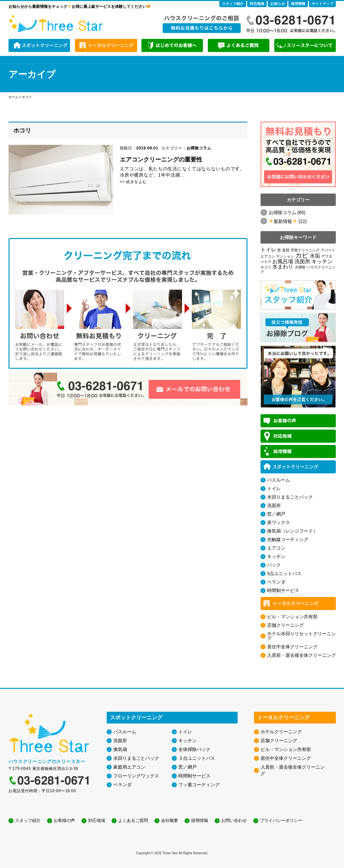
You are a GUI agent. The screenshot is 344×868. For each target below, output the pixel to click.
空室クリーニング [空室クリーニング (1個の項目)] (305, 250)
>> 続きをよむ (133, 182)
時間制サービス (283, 590)
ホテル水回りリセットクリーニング (301, 636)
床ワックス (279, 522)
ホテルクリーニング (281, 732)
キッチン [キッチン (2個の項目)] (322, 261)
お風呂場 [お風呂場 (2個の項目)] (283, 261)
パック (274, 565)
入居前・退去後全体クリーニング (301, 655)
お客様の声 (64, 820)
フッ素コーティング (199, 785)
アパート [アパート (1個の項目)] (328, 250)
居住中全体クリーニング (292, 647)
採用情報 (298, 4)
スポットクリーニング (136, 717)
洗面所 (274, 505)
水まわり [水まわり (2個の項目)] (283, 266)
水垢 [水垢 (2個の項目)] (315, 256)
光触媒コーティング (288, 539)
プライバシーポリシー (281, 820)
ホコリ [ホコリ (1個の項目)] (266, 267)
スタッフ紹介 (233, 4)
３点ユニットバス (197, 758)
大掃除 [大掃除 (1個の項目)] (300, 267)
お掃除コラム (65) (287, 213)
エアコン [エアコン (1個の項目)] (268, 256)
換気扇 (120, 749)
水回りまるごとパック (290, 497)
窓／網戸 (276, 514)
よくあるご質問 (133, 820)
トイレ (274, 488)
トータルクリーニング (283, 717)
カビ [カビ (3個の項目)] (302, 255)
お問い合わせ (234, 820)
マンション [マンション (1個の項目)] (285, 256)
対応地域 (257, 4)
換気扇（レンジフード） (292, 531)
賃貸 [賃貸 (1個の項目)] (286, 250)
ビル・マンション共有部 (292, 617)
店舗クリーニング (285, 625)
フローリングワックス (136, 776)
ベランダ (276, 582)
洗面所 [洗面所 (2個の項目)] (302, 261)
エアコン (276, 548)
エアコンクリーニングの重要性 (161, 160)
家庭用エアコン (129, 767)
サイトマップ (322, 4)
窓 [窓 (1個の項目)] (279, 250)
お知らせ (278, 4)
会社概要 (170, 820)
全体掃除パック (194, 749)
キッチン (276, 556)
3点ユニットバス (284, 573)
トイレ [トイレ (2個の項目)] (268, 249)
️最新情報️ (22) (288, 221)
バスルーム (279, 480)
